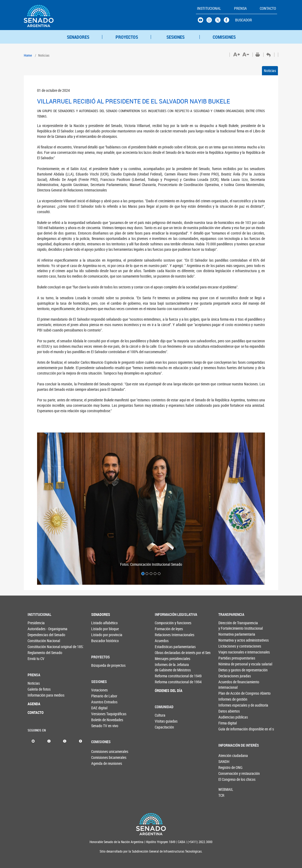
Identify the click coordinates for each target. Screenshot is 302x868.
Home (28, 55)
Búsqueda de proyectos (100, 665)
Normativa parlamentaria (227, 634)
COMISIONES (224, 37)
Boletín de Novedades (100, 720)
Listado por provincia (100, 635)
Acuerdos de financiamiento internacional (227, 685)
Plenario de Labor (100, 696)
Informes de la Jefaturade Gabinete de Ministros (164, 667)
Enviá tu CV (36, 659)
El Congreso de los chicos (227, 779)
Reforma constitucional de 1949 (164, 676)
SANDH (224, 761)
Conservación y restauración (227, 773)
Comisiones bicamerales (100, 757)
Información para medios (37, 695)
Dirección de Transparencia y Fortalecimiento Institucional (227, 625)
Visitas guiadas (164, 721)
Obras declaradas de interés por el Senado (164, 653)
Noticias (270, 71)
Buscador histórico (100, 641)
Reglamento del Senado (37, 653)
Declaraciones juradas (227, 676)
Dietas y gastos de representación (227, 670)
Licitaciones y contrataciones (227, 646)
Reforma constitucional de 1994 (164, 682)
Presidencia (36, 623)
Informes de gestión (227, 699)
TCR (221, 795)
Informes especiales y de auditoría (227, 705)
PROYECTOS (127, 37)
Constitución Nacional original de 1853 (37, 647)
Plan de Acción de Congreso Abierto (227, 693)
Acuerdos (162, 641)
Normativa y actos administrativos (227, 640)
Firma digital (227, 723)
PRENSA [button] (240, 8)
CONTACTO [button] (268, 8)
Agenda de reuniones (100, 763)
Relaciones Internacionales (164, 635)
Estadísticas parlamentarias (164, 647)
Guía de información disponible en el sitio (227, 729)
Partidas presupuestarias (227, 658)
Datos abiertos (227, 711)
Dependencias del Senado (37, 635)
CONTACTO (36, 712)
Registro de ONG (227, 767)
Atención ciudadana (227, 755)
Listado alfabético (100, 623)
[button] (54, 509)
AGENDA (34, 704)
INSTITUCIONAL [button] (209, 8)
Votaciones (99, 690)
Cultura (160, 715)
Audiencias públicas (227, 717)
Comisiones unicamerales (100, 751)
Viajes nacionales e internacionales (227, 652)
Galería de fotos (37, 689)
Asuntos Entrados (100, 702)
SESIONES (175, 37)
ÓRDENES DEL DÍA (164, 690)
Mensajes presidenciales (164, 659)
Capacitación (164, 727)
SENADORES (78, 37)
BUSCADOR (244, 20)
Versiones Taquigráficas (100, 714)
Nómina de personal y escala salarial (227, 664)
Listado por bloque (100, 629)
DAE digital (99, 708)
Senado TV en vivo (100, 726)
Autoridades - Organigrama (37, 629)
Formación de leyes (164, 629)
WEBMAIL (226, 789)
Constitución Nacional (37, 641)
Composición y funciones (164, 623)
